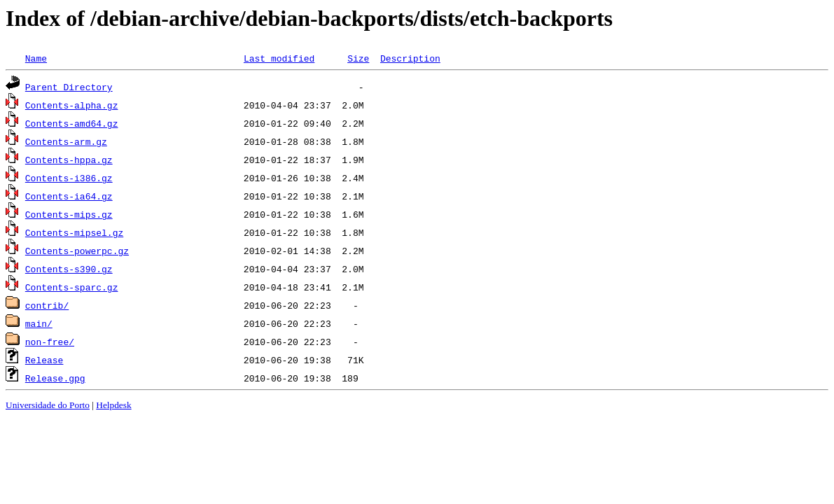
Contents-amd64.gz (72, 123)
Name (36, 58)
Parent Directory (69, 87)
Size (358, 58)
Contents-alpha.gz (72, 105)
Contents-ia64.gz (69, 196)
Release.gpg (55, 378)
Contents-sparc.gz (72, 287)
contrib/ (47, 305)
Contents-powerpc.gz (77, 251)
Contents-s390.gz (69, 269)
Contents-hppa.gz (69, 160)
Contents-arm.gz (66, 141)
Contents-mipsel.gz (74, 232)
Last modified (279, 58)
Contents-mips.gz (69, 214)
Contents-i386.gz (69, 178)
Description (410, 58)
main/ (39, 323)
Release (44, 360)
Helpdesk (113, 405)
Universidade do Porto (48, 405)
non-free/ (50, 342)
